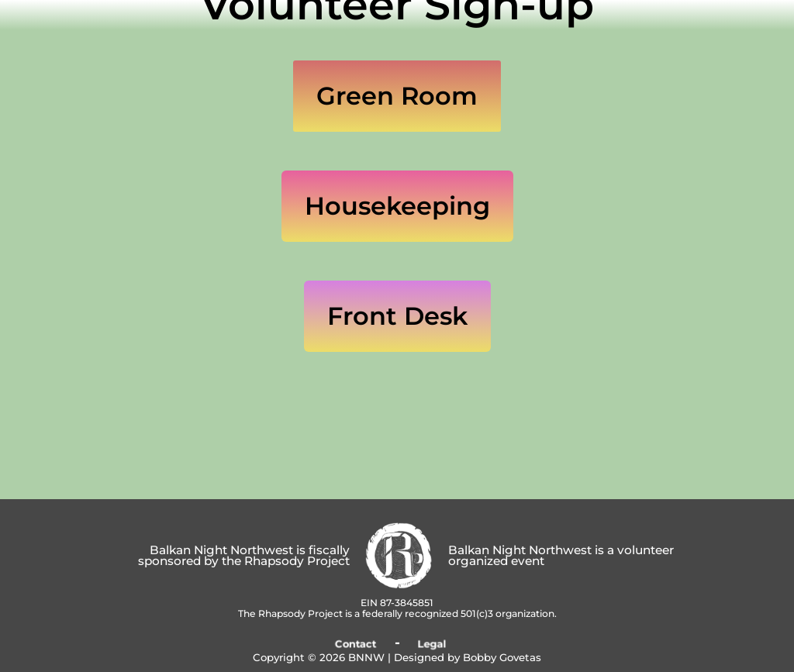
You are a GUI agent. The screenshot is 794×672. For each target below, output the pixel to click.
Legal (432, 643)
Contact (356, 643)
